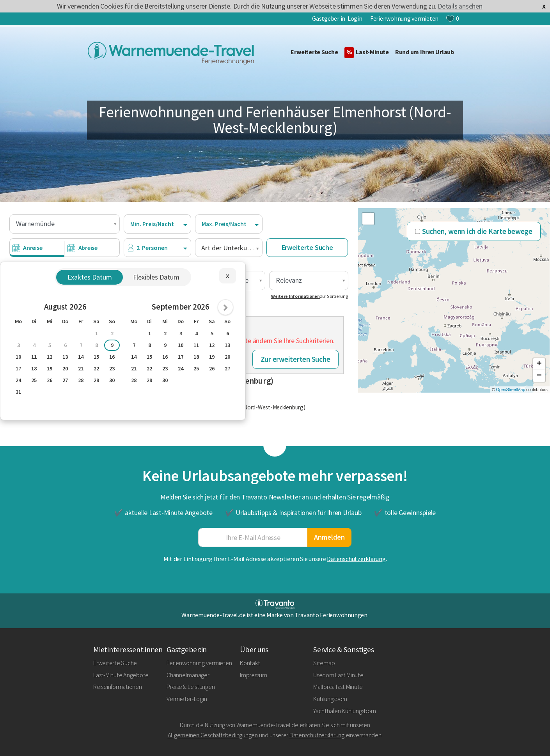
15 (96, 357)
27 (65, 380)
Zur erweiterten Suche (295, 359)
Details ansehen (460, 6)
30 (112, 380)
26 (50, 380)
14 (81, 357)
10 (18, 357)
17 (18, 368)
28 (81, 380)
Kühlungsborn (330, 699)
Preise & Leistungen (191, 687)
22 (96, 368)
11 (34, 357)
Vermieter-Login (187, 699)
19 (50, 368)
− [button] (539, 376)
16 (112, 357)
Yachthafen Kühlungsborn (344, 711)
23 (112, 368)
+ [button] (539, 364)
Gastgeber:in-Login (337, 18)
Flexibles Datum (156, 277)
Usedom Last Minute (338, 675)
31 (18, 392)
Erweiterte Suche (314, 52)
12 (50, 357)
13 (65, 357)
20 (65, 368)
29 (96, 380)
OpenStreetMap (511, 390)
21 (81, 368)
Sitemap (324, 663)
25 (34, 380)
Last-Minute (367, 53)
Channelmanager (188, 675)
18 (34, 368)
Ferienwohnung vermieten (404, 18)
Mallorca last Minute (338, 687)
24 (18, 380)
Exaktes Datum (90, 277)
